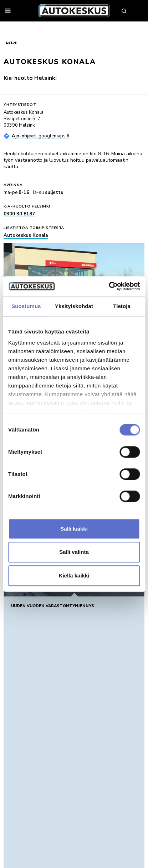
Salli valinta (74, 552)
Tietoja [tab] (122, 306)
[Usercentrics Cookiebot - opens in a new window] (109, 286)
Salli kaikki (74, 529)
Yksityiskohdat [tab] (74, 306)
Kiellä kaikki (74, 576)
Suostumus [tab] (26, 306)
